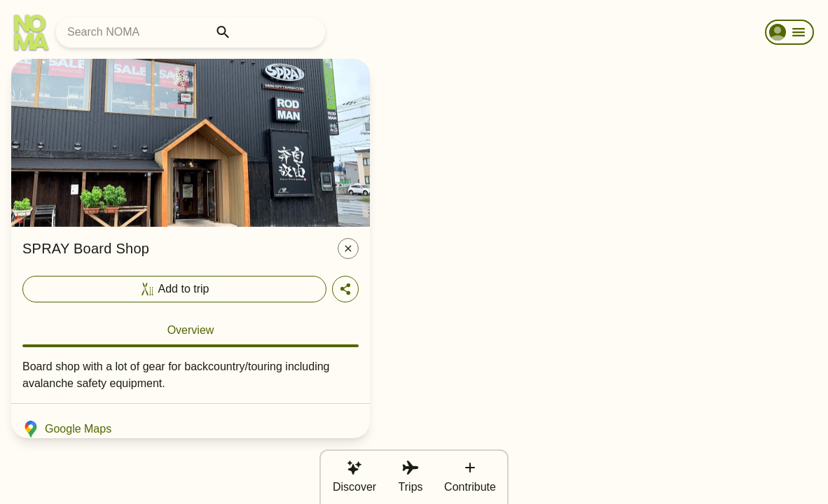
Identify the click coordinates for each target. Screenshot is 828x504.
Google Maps (67, 429)
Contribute (470, 476)
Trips (411, 476)
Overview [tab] (191, 330)
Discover (354, 476)
